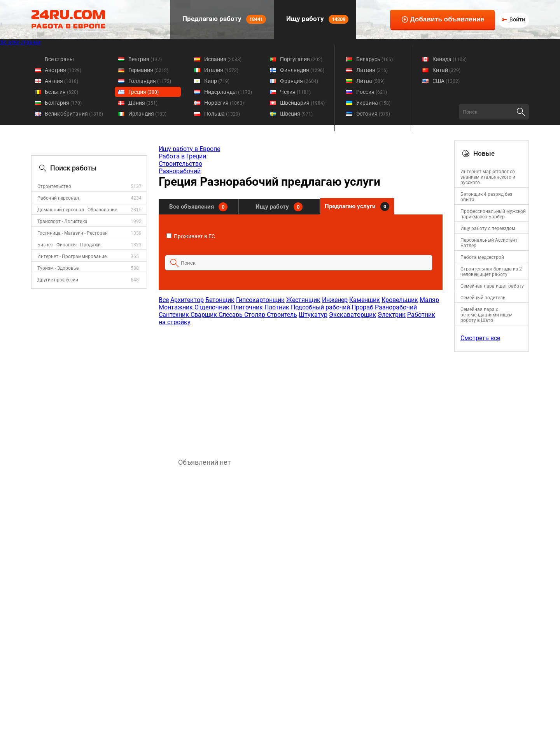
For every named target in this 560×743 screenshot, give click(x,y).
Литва (370, 81)
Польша (222, 114)
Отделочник (213, 307)
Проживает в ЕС (191, 236)
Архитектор (187, 300)
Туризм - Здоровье (58, 268)
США (446, 81)
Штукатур (313, 315)
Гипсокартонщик (260, 300)
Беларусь (374, 59)
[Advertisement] (300, 388)
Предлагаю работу (223, 19)
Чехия (295, 92)
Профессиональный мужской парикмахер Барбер (493, 214)
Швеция (296, 114)
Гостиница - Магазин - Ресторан (73, 233)
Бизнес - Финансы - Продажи (69, 245)
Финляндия (302, 70)
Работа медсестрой (482, 257)
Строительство (54, 186)
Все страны (59, 59)
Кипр (217, 81)
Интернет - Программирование (72, 256)
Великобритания (74, 114)
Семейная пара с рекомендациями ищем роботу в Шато (486, 315)
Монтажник (176, 307)
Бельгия (61, 92)
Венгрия (145, 59)
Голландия (150, 81)
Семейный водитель (483, 298)
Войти (517, 19)
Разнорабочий (180, 171)
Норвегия (224, 103)
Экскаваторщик (353, 315)
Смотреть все (480, 338)
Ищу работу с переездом (488, 228)
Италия (221, 70)
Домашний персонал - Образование (77, 210)
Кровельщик (400, 300)
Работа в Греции (182, 156)
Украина (373, 103)
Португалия (301, 59)
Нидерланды (228, 92)
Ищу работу (317, 19)
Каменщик (365, 300)
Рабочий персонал (58, 198)
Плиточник (248, 307)
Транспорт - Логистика (62, 221)
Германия (148, 70)
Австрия (63, 70)
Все (164, 300)
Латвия (372, 70)
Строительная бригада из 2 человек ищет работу (491, 272)
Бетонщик (220, 300)
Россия (372, 92)
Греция (143, 92)
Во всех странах (20, 42)
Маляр (429, 300)
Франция (299, 81)
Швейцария (302, 103)
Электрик (392, 315)
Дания (143, 103)
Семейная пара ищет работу (492, 286)
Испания (223, 59)
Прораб (363, 307)
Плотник (277, 307)
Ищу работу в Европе (189, 149)
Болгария (63, 103)
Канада (450, 59)
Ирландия (147, 114)
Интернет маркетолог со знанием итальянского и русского (488, 177)
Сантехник (175, 315)
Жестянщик (303, 300)
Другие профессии (58, 280)
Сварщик (205, 315)
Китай (446, 70)
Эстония (373, 114)
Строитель (282, 315)
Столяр (255, 315)
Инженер (335, 300)
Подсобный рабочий (320, 307)
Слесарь (231, 315)
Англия (61, 81)
